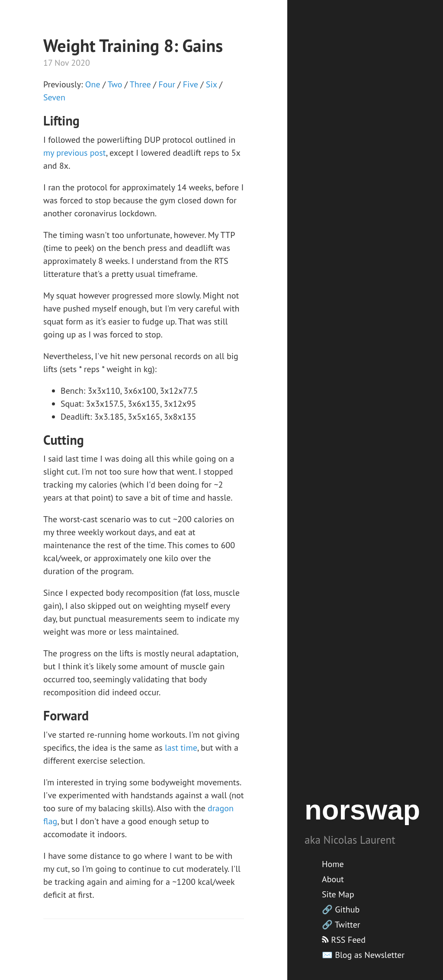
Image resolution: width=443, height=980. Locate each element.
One (93, 84)
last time (181, 748)
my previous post (75, 153)
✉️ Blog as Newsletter (363, 955)
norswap (362, 810)
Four (167, 84)
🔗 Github (341, 909)
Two (115, 84)
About (333, 879)
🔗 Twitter (341, 925)
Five (191, 84)
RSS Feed (344, 940)
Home (333, 864)
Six (212, 84)
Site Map (338, 894)
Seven (54, 97)
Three (140, 84)
